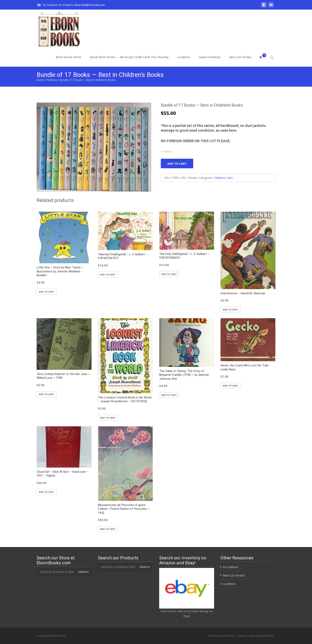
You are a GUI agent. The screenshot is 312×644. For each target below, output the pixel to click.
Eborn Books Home (68, 61)
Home (40, 80)
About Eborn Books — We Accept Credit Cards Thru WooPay (129, 61)
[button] (144, 109)
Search (83, 572)
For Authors (231, 567)
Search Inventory (210, 61)
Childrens (52, 80)
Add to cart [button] (47, 292)
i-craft (249, 636)
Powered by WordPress (222, 636)
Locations (184, 61)
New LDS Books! (240, 61)
